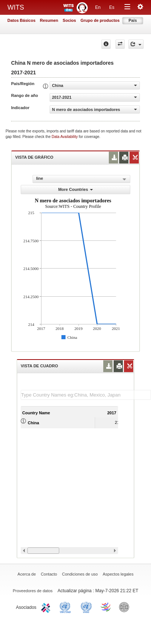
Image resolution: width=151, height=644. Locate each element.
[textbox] (86, 395)
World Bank (126, 607)
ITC (47, 607)
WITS (16, 7)
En (98, 7)
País (133, 20)
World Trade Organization (106, 607)
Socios (69, 20)
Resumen (49, 20)
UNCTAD (67, 607)
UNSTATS (86, 607)
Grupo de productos (100, 20)
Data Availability (65, 137)
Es (112, 7)
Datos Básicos (21, 20)
